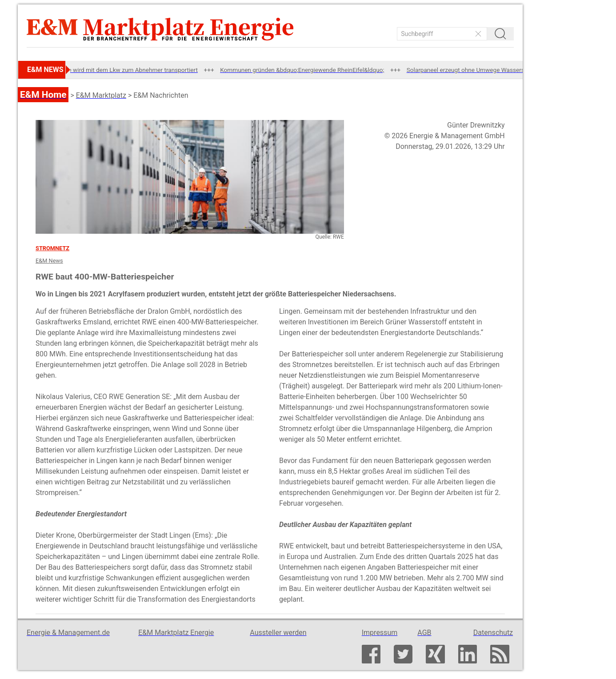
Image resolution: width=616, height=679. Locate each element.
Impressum (380, 633)
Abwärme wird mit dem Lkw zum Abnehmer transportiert (129, 70)
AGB (424, 633)
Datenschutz (493, 633)
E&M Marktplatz (101, 95)
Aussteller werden (278, 633)
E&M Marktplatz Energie (176, 633)
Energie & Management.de (68, 633)
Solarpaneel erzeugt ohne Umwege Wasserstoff (478, 70)
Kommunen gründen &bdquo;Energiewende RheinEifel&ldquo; (309, 70)
